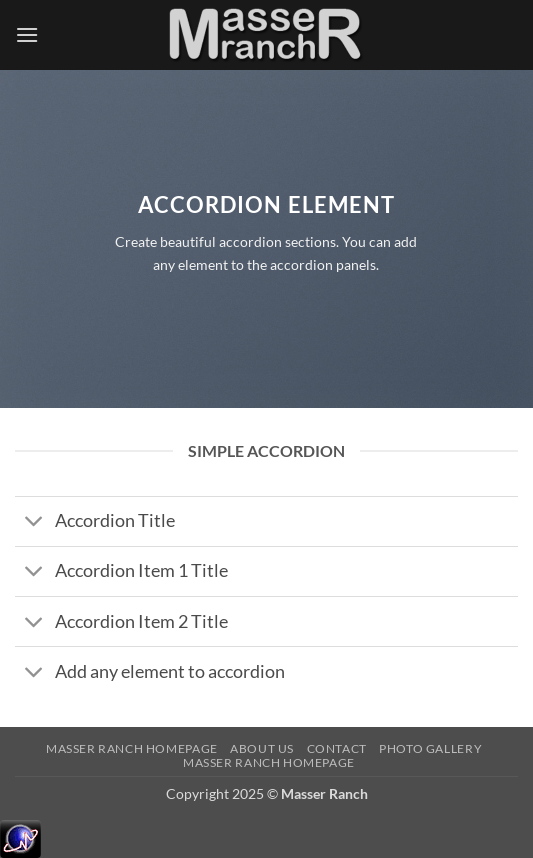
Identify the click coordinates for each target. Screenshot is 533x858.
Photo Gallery (430, 748)
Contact (337, 748)
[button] (27, 34)
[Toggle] (34, 523)
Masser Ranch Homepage (132, 748)
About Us (262, 748)
